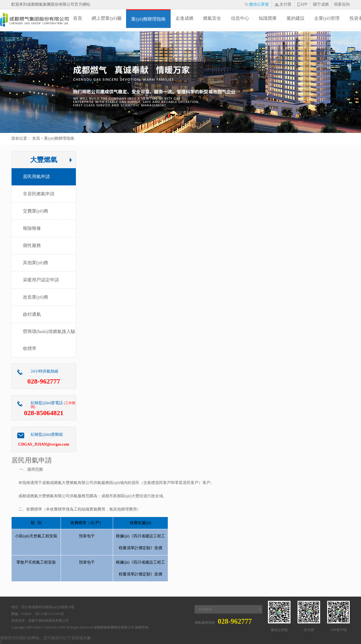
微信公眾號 (258, 6)
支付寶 (284, 6)
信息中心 (240, 18)
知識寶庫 (268, 18)
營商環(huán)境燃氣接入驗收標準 (49, 340)
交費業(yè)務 (36, 211)
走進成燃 (184, 18)
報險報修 (32, 228)
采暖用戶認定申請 (41, 280)
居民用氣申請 (36, 177)
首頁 (78, 18)
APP (304, 5)
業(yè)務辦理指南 (148, 19)
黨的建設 (296, 18)
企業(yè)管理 (327, 18)
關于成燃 (321, 4)
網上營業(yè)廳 (107, 18)
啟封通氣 (32, 314)
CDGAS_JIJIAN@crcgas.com (44, 444)
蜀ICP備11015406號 (49, 614)
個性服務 (32, 245)
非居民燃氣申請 (39, 194)
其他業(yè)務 (36, 263)
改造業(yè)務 (36, 297)
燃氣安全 (212, 18)
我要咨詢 (342, 4)
